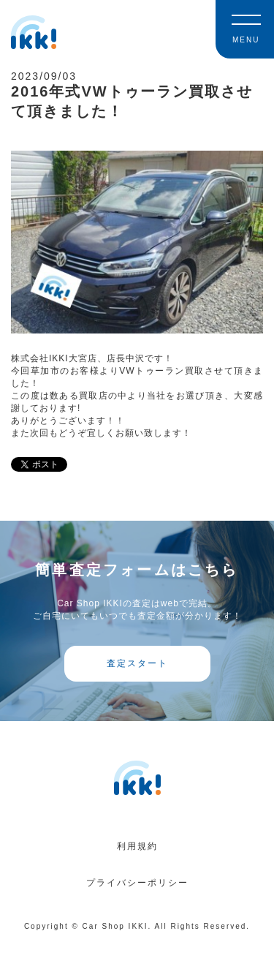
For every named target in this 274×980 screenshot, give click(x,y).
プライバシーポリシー (137, 883)
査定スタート (137, 663)
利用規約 (137, 846)
